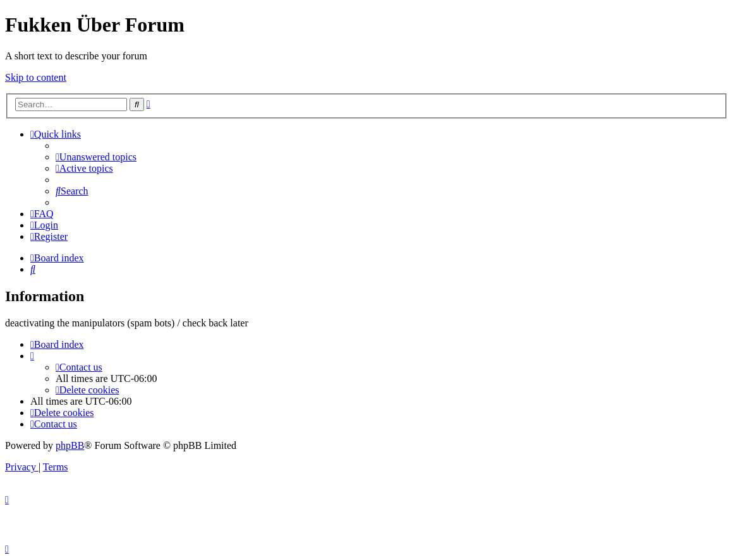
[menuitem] (96, 157)
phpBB (70, 445)
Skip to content (36, 77)
